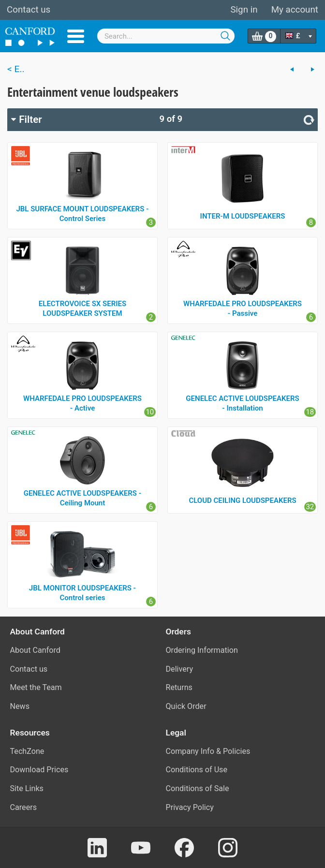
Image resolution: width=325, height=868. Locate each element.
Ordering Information (202, 650)
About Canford (35, 650)
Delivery (180, 669)
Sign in (244, 10)
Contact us (29, 10)
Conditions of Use (197, 770)
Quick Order (186, 706)
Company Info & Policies (208, 751)
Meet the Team (36, 687)
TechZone (27, 751)
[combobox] (166, 36)
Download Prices (39, 770)
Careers (24, 807)
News (20, 706)
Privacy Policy (190, 807)
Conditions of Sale (198, 788)
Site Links (27, 788)
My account (295, 10)
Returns (179, 687)
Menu (76, 36)
